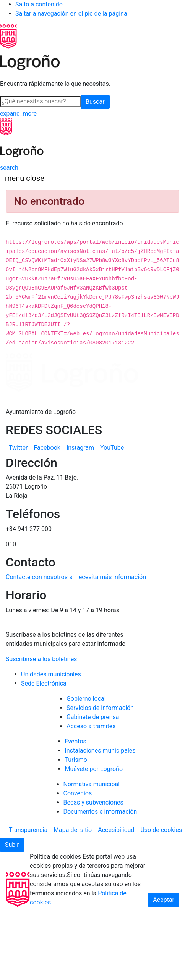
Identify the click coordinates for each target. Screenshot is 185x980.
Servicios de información (100, 708)
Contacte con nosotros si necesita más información (76, 577)
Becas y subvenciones (93, 802)
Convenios (78, 793)
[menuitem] (18, 448)
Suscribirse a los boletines (41, 659)
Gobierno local (86, 699)
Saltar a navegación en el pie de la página (71, 14)
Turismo (76, 760)
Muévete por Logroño (94, 769)
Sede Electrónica (44, 683)
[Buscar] (40, 101)
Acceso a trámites (91, 726)
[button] (12, 845)
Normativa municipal (92, 784)
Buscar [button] (95, 102)
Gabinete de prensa (93, 717)
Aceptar (164, 900)
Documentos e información (100, 812)
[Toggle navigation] (25, 178)
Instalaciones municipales (100, 751)
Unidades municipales (51, 674)
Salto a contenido (39, 4)
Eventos (75, 741)
